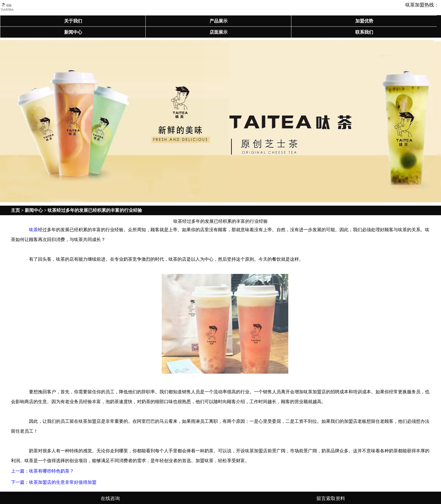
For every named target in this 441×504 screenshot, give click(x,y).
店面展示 (219, 32)
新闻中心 (73, 32)
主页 (15, 210)
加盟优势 (364, 21)
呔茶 (33, 230)
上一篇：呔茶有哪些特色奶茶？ (42, 471)
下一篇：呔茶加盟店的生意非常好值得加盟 (54, 482)
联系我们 (364, 32)
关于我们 (73, 21)
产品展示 (219, 21)
